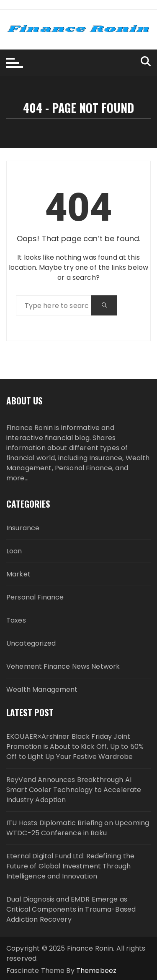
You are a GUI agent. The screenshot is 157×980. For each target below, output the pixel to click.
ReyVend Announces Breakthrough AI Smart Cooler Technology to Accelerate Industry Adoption (74, 790)
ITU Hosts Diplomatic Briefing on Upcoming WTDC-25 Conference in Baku (78, 828)
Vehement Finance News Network (63, 666)
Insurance (23, 528)
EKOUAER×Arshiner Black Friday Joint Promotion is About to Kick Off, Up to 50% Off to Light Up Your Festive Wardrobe (75, 747)
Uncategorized (31, 643)
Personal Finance (35, 597)
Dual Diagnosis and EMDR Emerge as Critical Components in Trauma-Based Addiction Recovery (71, 909)
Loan (14, 551)
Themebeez (96, 971)
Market (18, 574)
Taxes (16, 620)
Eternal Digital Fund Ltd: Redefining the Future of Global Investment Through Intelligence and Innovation (70, 866)
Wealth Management (42, 689)
